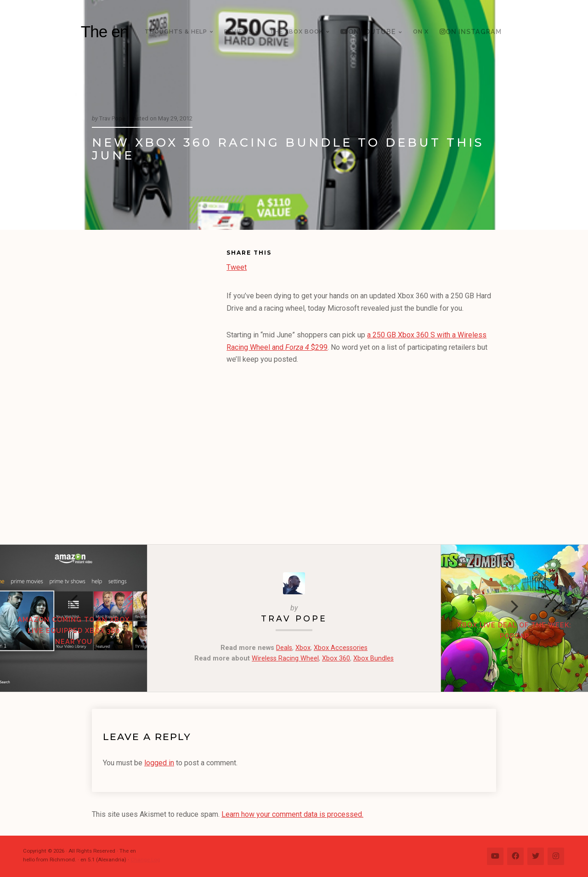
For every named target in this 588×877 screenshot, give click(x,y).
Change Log (145, 860)
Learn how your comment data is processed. (292, 814)
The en (105, 31)
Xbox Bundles (373, 658)
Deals (284, 648)
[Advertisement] (159, 389)
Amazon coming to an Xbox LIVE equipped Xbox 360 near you (73, 630)
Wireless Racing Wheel (285, 658)
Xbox (303, 648)
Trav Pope (294, 618)
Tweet (237, 266)
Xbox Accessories (341, 648)
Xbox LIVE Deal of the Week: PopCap (514, 630)
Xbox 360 (336, 658)
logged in (159, 763)
